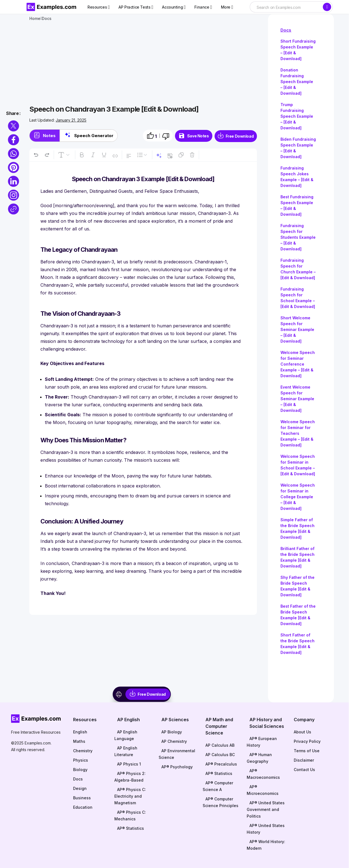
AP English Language (126, 735)
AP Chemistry (174, 741)
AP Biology (172, 732)
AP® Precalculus (221, 764)
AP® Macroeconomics (263, 774)
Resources (85, 720)
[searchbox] (286, 7)
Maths (79, 741)
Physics (81, 760)
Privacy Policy (307, 741)
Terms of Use (307, 751)
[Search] (327, 7)
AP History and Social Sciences (267, 723)
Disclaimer (304, 760)
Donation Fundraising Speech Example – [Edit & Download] (297, 82)
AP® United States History (266, 829)
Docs (286, 30)
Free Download (240, 136)
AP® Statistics (131, 828)
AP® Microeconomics (263, 790)
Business (82, 798)
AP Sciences (175, 720)
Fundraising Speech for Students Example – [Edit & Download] (298, 237)
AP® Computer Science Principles (221, 802)
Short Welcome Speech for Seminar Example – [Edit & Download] (297, 329)
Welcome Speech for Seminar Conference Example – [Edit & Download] (298, 364)
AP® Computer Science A (218, 786)
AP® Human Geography (259, 758)
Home (35, 19)
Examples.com (38, 743)
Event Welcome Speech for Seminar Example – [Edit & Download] (297, 399)
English (80, 732)
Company (304, 720)
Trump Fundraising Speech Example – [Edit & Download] (297, 116)
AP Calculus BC (220, 755)
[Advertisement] (143, 64)
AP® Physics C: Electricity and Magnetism (130, 796)
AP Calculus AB (220, 745)
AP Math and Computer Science (219, 726)
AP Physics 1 (129, 764)
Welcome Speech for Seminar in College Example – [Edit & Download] (298, 497)
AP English (128, 720)
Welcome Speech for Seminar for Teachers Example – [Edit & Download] (298, 433)
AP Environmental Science (177, 754)
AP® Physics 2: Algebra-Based (130, 777)
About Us (302, 732)
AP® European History (262, 742)
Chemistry (83, 751)
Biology (80, 770)
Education (83, 807)
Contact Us (304, 770)
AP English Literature (126, 751)
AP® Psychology (177, 767)
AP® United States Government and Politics (266, 809)
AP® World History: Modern (266, 845)
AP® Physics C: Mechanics (130, 816)
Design (80, 788)
